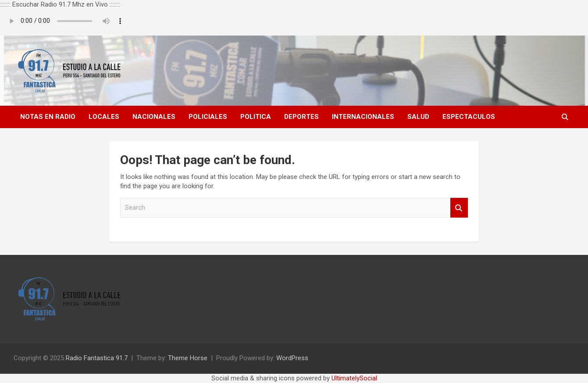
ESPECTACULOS (469, 117)
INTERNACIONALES (363, 117)
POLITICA (256, 117)
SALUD (418, 117)
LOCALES (104, 117)
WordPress (292, 358)
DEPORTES (301, 117)
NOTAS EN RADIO (48, 117)
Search (459, 208)
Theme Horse (188, 358)
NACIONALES (154, 117)
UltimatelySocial (354, 378)
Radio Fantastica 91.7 (97, 358)
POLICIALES (208, 117)
